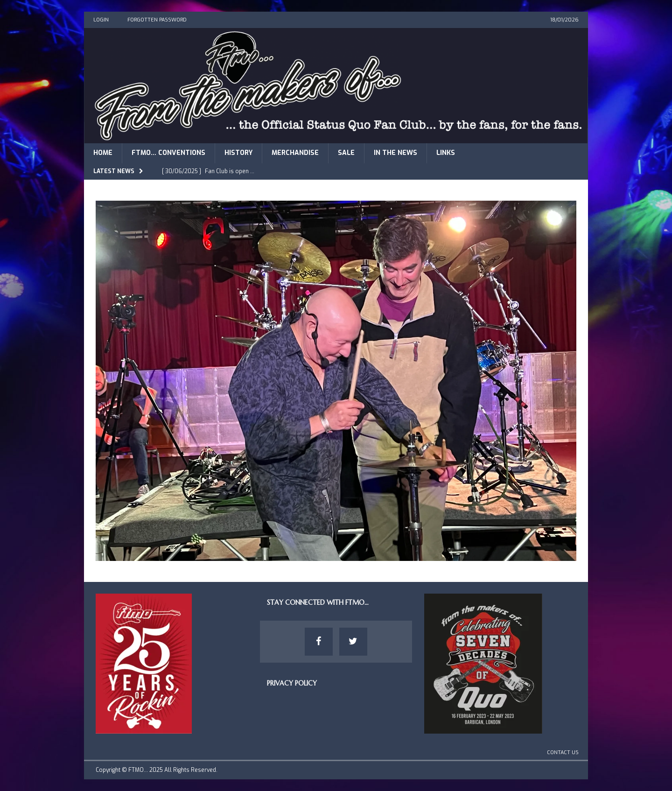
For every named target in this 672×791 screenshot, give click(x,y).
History (238, 153)
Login (101, 20)
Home (103, 153)
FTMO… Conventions (168, 153)
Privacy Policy (292, 683)
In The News (395, 153)
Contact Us (563, 752)
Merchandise (295, 153)
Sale (346, 153)
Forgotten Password (157, 20)
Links (446, 153)
